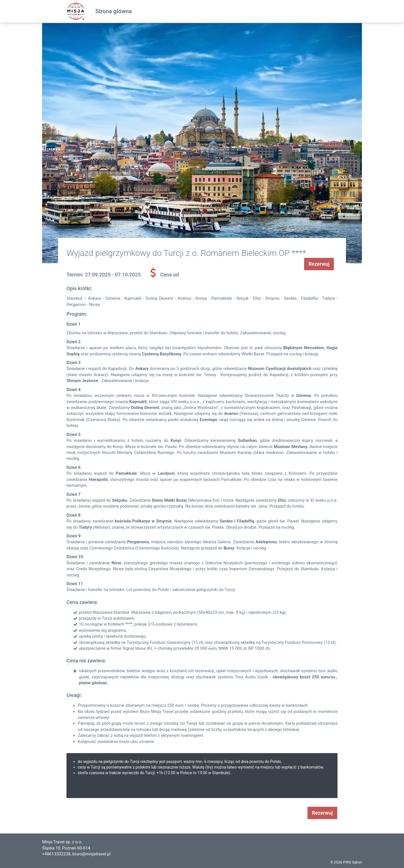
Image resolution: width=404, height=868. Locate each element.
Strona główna (113, 11)
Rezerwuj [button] (319, 264)
